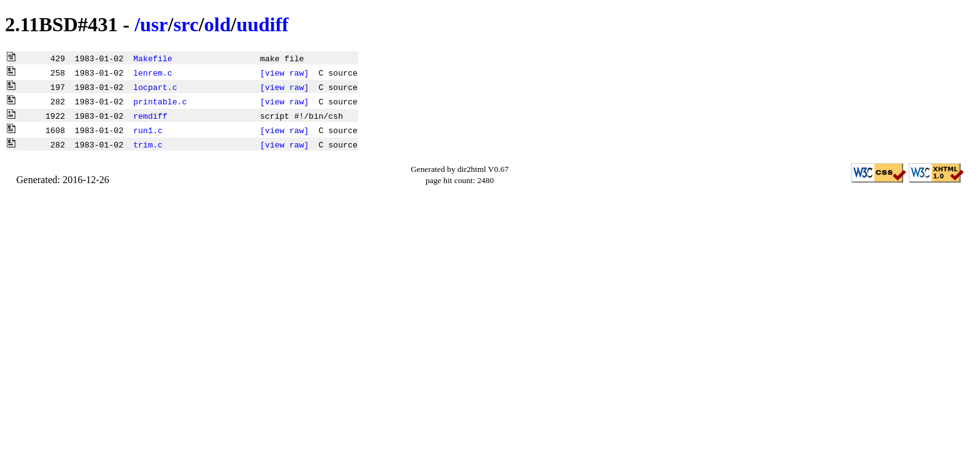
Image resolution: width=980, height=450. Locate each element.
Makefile (152, 58)
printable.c (160, 101)
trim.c (148, 144)
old (218, 24)
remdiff (150, 116)
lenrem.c (152, 72)
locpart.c (155, 87)
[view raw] (284, 72)
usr (154, 24)
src (186, 24)
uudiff (262, 24)
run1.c (148, 130)
